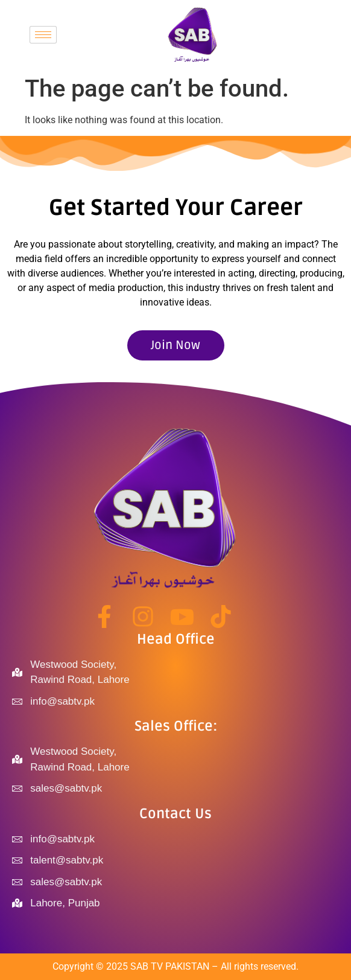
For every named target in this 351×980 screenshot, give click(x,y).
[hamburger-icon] (43, 35)
